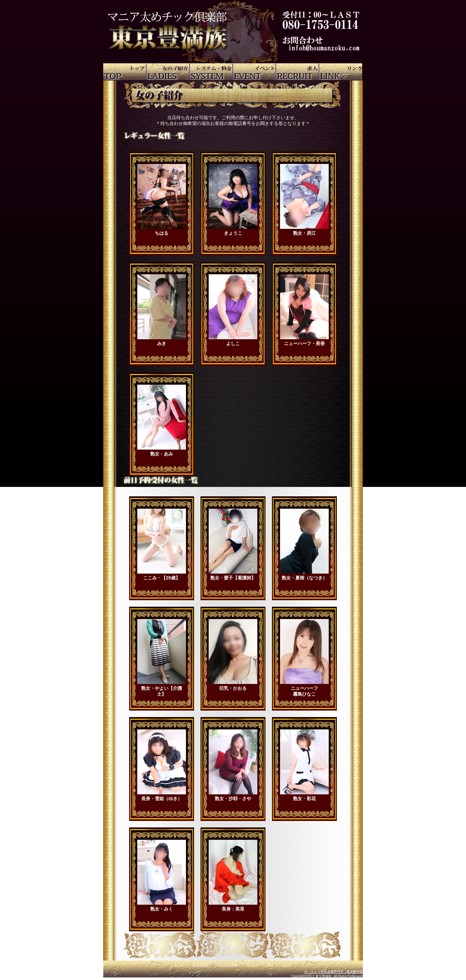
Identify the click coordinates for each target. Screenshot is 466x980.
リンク (287, 965)
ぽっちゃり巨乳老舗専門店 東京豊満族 (334, 972)
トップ (179, 965)
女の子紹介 (201, 965)
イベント (252, 965)
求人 (270, 965)
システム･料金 (227, 965)
